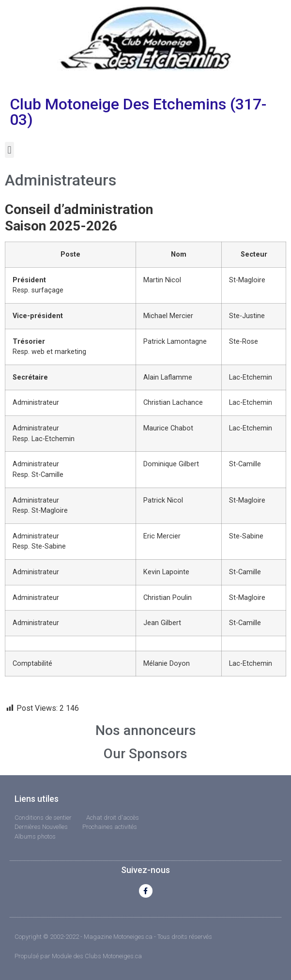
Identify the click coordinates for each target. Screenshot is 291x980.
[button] (9, 150)
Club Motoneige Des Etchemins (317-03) (138, 112)
